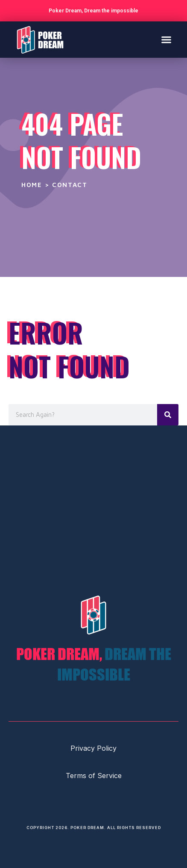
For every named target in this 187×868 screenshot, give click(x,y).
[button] (167, 40)
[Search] (168, 415)
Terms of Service (94, 776)
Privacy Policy (93, 748)
